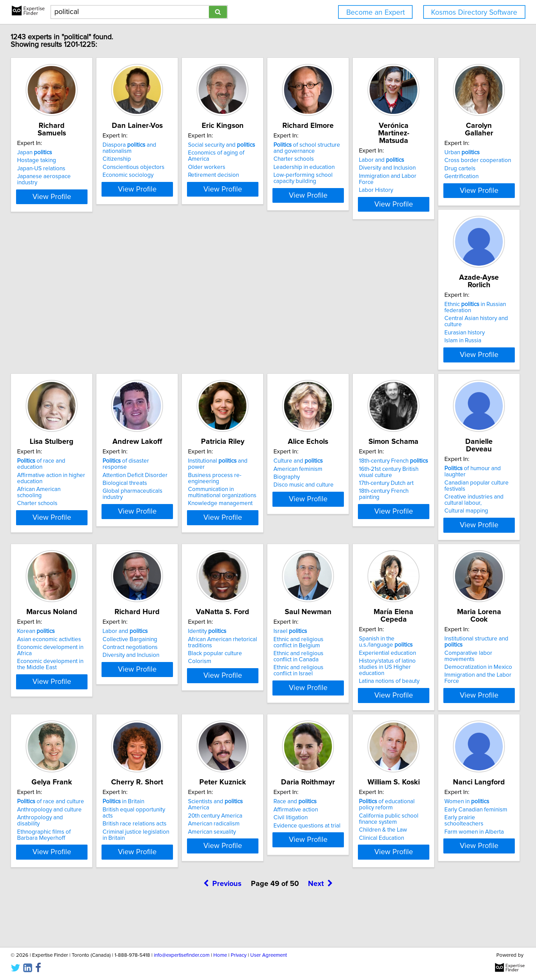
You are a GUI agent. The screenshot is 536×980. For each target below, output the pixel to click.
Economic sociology (146, 176)
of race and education (261, 323)
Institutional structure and (367, 663)
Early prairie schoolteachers (464, 850)
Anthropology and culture (461, 671)
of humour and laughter (263, 493)
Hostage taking (38, 160)
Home (220, 955)
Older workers (242, 169)
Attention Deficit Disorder (358, 331)
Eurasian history (141, 345)
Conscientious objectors (152, 169)
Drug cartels (34, 339)
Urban (36, 323)
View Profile (61, 209)
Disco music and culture (48, 517)
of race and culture (462, 663)
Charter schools (346, 167)
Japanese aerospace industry (56, 176)
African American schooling (258, 345)
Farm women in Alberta (458, 858)
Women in (451, 834)
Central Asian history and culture (162, 337)
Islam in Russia (139, 353)
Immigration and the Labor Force (367, 687)
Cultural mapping (245, 529)
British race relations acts (50, 850)
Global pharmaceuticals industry (366, 347)
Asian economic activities (358, 501)
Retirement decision (249, 176)
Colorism (30, 693)
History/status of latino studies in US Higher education (264, 689)
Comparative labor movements (365, 671)
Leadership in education (356, 175)
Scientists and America (159, 834)
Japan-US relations (42, 169)
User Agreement (269, 955)
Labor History (445, 176)
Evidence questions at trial (257, 858)
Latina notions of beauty (253, 700)
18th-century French (155, 493)
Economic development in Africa (367, 509)
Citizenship (135, 160)
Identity (37, 663)
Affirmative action (245, 842)
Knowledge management (461, 353)
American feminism (43, 501)
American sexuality (145, 858)
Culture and (43, 493)
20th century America (148, 842)
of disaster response (362, 323)
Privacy (239, 955)
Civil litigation (240, 850)
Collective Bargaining (456, 501)
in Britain (39, 834)
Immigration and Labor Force (465, 169)
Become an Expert (376, 12)
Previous (222, 922)
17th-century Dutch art (148, 515)
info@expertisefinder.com (182, 955)
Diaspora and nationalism (163, 153)
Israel (137, 663)
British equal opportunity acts (55, 842)
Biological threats (348, 339)
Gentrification (35, 347)
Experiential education (252, 677)
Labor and (451, 153)
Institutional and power (467, 323)
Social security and (257, 153)
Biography (31, 509)
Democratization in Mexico (360, 679)
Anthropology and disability (463, 679)
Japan (36, 153)
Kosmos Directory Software (474, 12)
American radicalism (146, 850)
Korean (345, 493)
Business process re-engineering (471, 331)
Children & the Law (350, 862)
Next (320, 922)
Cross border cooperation (51, 331)
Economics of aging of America (263, 160)
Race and (245, 834)
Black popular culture (45, 686)
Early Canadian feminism (460, 842)
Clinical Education (348, 870)
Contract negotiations (456, 509)
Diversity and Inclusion (457, 160)
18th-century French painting (156, 523)
